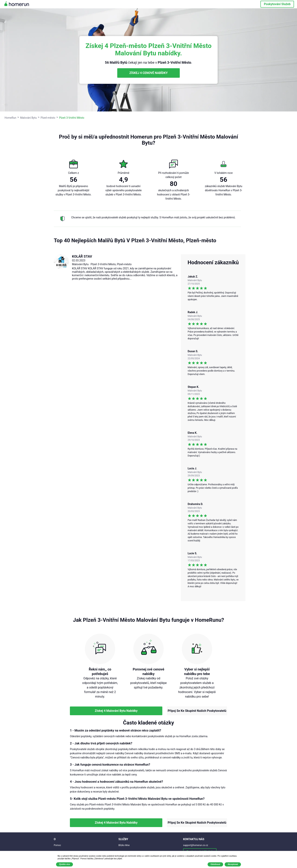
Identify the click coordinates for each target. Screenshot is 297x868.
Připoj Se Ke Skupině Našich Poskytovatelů (197, 711)
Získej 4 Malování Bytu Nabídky (116, 711)
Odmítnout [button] (215, 864)
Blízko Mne (124, 845)
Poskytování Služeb (277, 4)
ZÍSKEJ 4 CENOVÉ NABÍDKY (148, 73)
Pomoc (57, 845)
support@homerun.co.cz (196, 845)
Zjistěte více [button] (64, 864)
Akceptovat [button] (233, 864)
